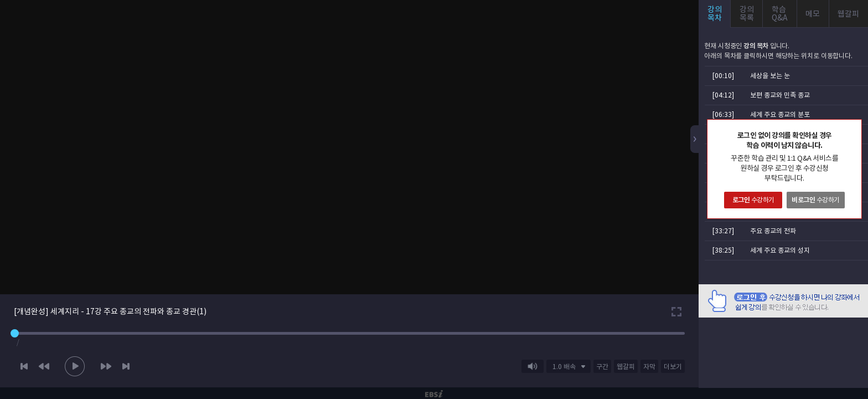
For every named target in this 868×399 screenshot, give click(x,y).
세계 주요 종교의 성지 (780, 250)
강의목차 (715, 14)
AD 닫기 (846, 324)
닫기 (853, 128)
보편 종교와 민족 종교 (780, 95)
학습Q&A (780, 14)
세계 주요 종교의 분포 (780, 114)
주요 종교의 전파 (773, 231)
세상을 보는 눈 (770, 76)
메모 (813, 14)
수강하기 (753, 200)
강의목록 (747, 14)
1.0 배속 (564, 367)
